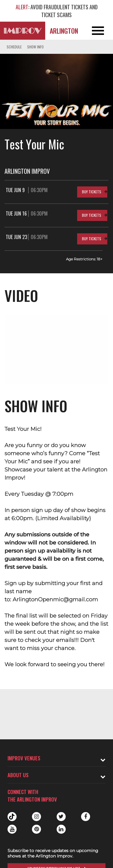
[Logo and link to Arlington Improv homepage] (23, 31)
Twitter (61, 817)
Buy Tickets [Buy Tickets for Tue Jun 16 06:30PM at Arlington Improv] (92, 215)
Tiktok (12, 817)
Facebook (86, 817)
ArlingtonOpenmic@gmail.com (55, 600)
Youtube (12, 829)
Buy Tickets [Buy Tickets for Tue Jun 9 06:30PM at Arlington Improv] (92, 192)
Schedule (14, 47)
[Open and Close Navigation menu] (102, 31)
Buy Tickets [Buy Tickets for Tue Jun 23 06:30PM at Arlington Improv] (92, 239)
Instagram (36, 817)
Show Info (35, 47)
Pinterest (36, 829)
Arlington (64, 31)
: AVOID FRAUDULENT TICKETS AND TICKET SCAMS (57, 11)
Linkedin (61, 829)
